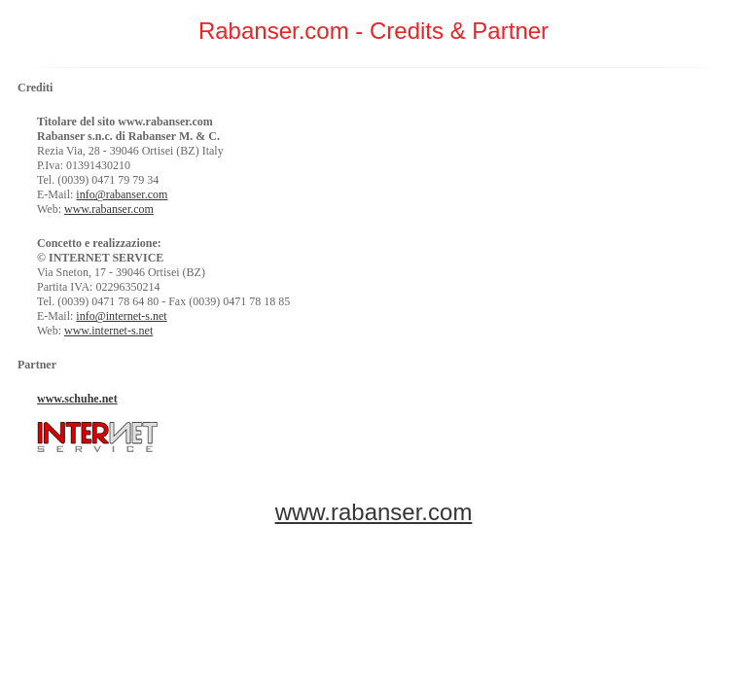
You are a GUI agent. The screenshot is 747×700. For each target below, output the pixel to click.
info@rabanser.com (122, 194)
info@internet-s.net (121, 316)
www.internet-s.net (108, 331)
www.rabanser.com (109, 209)
